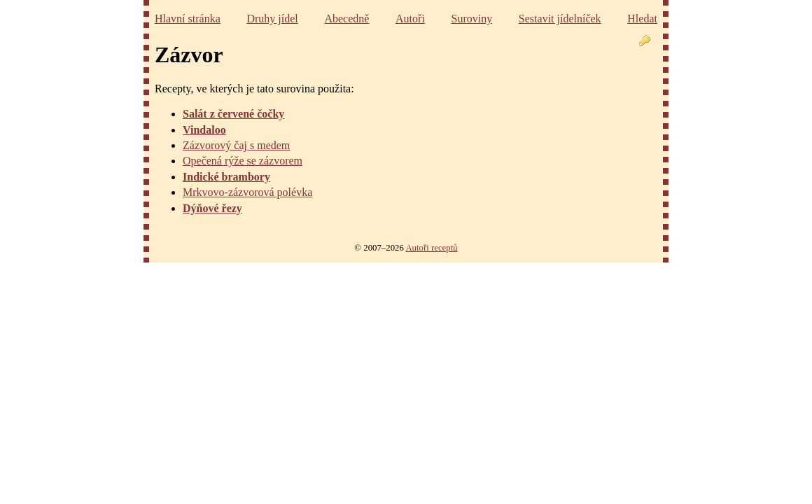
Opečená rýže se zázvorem (243, 161)
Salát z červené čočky (233, 114)
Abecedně (346, 19)
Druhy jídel (272, 19)
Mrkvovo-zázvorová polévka (247, 192)
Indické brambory (226, 177)
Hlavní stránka (188, 19)
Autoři (410, 19)
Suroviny (472, 19)
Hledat (642, 19)
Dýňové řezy (212, 208)
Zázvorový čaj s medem (236, 145)
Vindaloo (204, 130)
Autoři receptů (431, 248)
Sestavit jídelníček (560, 19)
